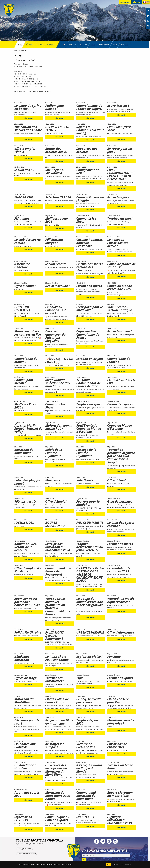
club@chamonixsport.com (27, 854)
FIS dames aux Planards (25, 745)
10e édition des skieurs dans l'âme (28, 128)
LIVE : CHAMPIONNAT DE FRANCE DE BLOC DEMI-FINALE (121, 174)
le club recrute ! (57, 264)
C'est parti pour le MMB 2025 (90, 309)
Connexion (125, 2)
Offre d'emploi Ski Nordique (28, 570)
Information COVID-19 (23, 818)
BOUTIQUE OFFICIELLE (22, 309)
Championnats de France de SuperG (89, 107)
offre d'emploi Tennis (25, 150)
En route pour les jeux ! (120, 150)
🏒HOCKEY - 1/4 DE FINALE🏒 (59, 360)
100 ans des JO (25, 501)
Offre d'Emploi (118, 480)
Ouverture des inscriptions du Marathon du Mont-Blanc (56, 770)
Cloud (137, 2)
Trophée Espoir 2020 (87, 722)
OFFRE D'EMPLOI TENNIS (57, 128)
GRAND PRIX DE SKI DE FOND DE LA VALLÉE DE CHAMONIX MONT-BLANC (90, 574)
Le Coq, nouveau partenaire (88, 701)
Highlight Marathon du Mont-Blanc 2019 (120, 820)
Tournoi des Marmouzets (54, 679)
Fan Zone (114, 657)
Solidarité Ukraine (28, 632)
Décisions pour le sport (27, 722)
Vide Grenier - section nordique (120, 309)
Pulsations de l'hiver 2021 (117, 745)
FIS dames (22, 218)
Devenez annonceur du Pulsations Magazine (55, 336)
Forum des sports (89, 286)
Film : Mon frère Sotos (119, 128)
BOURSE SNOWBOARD (55, 524)
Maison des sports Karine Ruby (59, 427)
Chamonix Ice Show (86, 220)
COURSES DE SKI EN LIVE (121, 381)
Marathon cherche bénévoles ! (121, 722)
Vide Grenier (86, 480)
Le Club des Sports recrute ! (121, 524)
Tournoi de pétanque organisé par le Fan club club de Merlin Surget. (121, 456)
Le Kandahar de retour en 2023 (119, 570)
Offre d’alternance (121, 632)
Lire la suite (29, 118)
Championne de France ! (119, 360)
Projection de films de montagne (59, 722)
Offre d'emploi (25, 286)
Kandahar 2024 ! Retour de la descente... (26, 547)
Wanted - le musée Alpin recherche (121, 600)
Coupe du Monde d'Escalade (120, 427)
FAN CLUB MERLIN (90, 523)
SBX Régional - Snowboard (56, 171)
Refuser (116, 865)
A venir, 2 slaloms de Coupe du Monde (89, 768)
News (24, 51)
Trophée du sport (120, 218)
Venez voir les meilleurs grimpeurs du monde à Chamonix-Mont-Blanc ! (58, 606)
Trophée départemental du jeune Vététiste (90, 547)
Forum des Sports (120, 678)
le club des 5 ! (24, 170)
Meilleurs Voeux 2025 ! (26, 406)
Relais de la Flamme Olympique (54, 453)
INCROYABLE (86, 817)
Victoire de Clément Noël (86, 745)
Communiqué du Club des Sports (57, 818)
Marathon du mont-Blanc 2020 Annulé (58, 796)
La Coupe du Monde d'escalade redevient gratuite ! (90, 603)
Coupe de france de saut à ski (121, 265)
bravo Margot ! (118, 106)
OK (84, 859)
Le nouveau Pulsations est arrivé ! (118, 243)
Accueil (18, 51)
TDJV (80, 678)
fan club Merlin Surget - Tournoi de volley (28, 428)
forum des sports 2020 (27, 794)
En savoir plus (126, 865)
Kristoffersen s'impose (55, 745)
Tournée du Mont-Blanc (120, 767)
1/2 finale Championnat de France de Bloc (88, 383)
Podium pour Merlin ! (24, 381)
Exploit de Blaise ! (89, 657)
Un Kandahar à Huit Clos (25, 767)
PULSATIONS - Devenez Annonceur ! (55, 635)
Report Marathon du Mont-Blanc (120, 794)
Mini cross (53, 480)
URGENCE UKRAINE (90, 632)
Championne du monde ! (26, 360)
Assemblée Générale (22, 265)
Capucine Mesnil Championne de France (88, 334)
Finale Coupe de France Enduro (57, 701)
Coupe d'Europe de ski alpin (90, 199)
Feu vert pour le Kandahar (88, 503)
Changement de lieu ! (88, 171)
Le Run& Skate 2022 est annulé (57, 658)
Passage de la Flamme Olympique (86, 453)
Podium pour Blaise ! (55, 107)
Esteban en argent (90, 359)
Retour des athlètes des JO (56, 150)
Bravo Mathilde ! (57, 286)
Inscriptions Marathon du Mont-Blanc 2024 (58, 547)
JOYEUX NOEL (24, 523)
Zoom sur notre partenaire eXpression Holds (27, 602)
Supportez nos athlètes (87, 150)
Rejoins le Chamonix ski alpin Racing (90, 130)
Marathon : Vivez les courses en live (28, 333)
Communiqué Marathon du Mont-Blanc (86, 796)
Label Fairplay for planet (27, 482)
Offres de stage (25, 678)
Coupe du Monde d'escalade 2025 (120, 287)
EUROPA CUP (24, 197)
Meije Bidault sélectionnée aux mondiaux (58, 383)
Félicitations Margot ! (54, 241)
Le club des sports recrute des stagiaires (89, 267)
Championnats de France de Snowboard (58, 571)
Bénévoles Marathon (22, 658)
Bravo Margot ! (118, 197)
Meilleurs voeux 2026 (57, 220)
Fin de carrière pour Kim (118, 701)
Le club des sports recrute (28, 241)
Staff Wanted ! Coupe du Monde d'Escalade (89, 428)
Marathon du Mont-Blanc (24, 451)
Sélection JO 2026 (58, 197)
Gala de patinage (120, 501)
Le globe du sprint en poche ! (28, 107)
